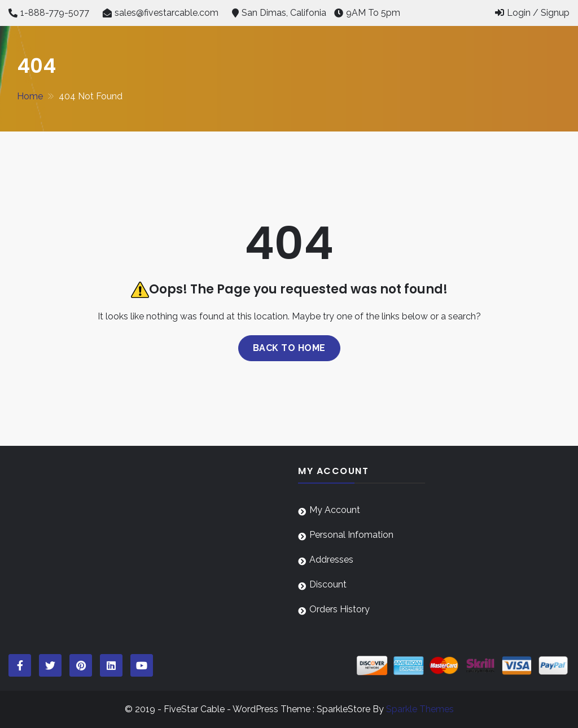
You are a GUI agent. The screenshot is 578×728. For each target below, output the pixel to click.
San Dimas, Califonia (284, 13)
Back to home (289, 348)
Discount (328, 584)
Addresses (331, 560)
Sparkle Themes (420, 709)
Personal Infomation (351, 535)
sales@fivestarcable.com (167, 13)
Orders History (340, 609)
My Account (335, 510)
